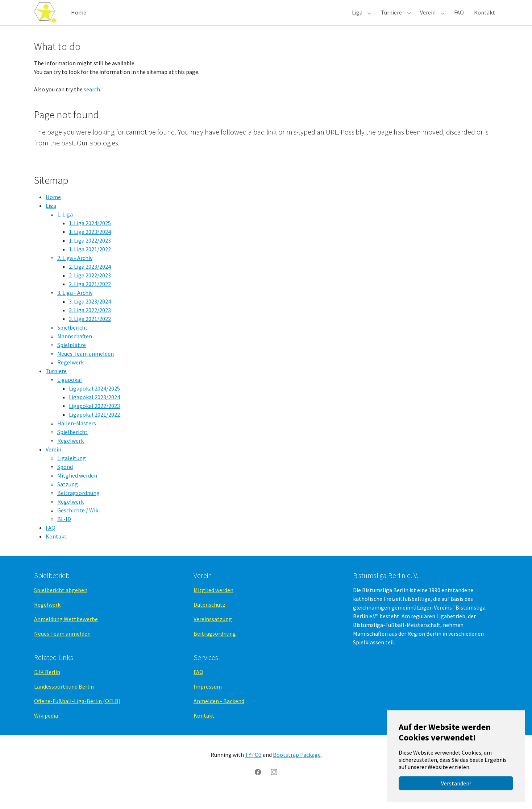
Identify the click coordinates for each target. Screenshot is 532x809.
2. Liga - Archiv (75, 272)
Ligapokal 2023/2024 (94, 412)
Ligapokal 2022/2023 (94, 420)
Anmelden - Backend (219, 715)
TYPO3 (253, 769)
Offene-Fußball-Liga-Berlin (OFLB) (77, 715)
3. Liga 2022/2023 (90, 325)
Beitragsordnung (78, 507)
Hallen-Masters (77, 438)
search (92, 104)
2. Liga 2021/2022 (90, 298)
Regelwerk (70, 377)
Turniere (56, 385)
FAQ (51, 542)
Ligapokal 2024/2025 (94, 403)
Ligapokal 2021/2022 (94, 429)
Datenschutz (209, 619)
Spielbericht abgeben (61, 604)
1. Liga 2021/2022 (90, 264)
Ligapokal (70, 394)
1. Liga (65, 229)
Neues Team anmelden (86, 368)
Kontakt (56, 551)
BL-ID (64, 533)
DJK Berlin (47, 686)
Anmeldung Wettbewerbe (66, 633)
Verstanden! (456, 783)
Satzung (68, 499)
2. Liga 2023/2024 (90, 281)
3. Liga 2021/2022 (90, 333)
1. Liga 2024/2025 (90, 238)
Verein (53, 464)
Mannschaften (75, 351)
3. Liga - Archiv (75, 307)
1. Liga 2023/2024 (90, 246)
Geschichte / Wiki (78, 525)
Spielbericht (72, 342)
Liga (51, 220)
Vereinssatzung (213, 633)
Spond (65, 481)
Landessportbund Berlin (64, 701)
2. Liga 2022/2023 (90, 290)
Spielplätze (72, 359)
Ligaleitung (72, 472)
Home (53, 211)
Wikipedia (46, 730)
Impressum (208, 701)
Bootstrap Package (297, 769)
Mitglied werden (77, 490)
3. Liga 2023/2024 (90, 316)
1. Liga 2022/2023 (90, 255)
